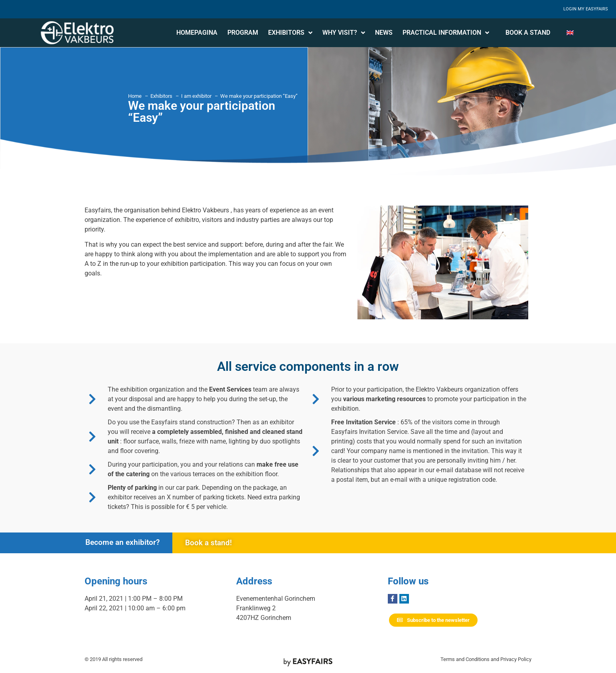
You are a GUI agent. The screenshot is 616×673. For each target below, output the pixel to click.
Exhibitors (290, 33)
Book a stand (528, 33)
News (384, 33)
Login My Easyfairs (586, 9)
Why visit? (344, 33)
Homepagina (197, 33)
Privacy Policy (516, 659)
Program (243, 33)
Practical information (446, 33)
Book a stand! (208, 543)
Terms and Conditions (465, 659)
